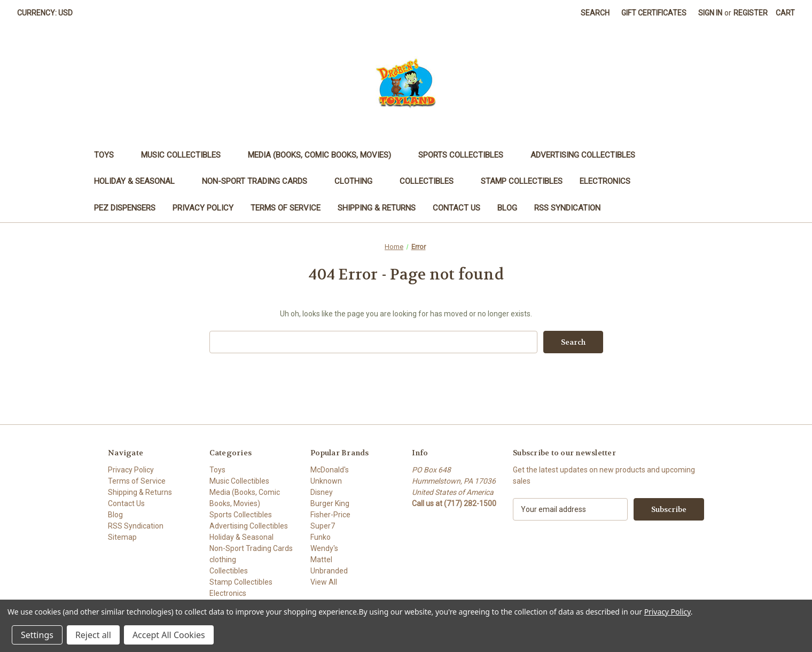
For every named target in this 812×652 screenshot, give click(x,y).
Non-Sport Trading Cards (260, 181)
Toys (109, 155)
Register (751, 13)
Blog (507, 208)
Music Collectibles (186, 155)
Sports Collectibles (466, 155)
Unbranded (329, 571)
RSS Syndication (567, 208)
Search (595, 13)
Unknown (326, 481)
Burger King (330, 503)
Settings (37, 635)
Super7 (323, 526)
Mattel (321, 560)
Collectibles (432, 181)
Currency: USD (49, 13)
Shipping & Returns (377, 208)
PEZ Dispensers (125, 208)
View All (324, 582)
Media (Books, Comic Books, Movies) (325, 155)
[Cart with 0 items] (785, 13)
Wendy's (324, 548)
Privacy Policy (203, 208)
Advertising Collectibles (588, 155)
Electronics (610, 181)
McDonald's (330, 470)
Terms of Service (286, 208)
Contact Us (456, 208)
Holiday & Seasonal (139, 181)
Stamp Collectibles (522, 181)
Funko (321, 537)
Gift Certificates (654, 13)
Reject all (93, 635)
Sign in (710, 13)
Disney (322, 492)
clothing (358, 181)
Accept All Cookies (169, 635)
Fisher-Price (330, 515)
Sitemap (122, 537)
